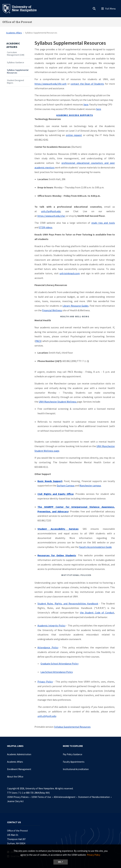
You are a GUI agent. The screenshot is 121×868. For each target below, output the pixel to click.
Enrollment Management (19, 769)
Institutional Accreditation (76, 769)
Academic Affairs (14, 33)
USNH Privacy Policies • (19, 797)
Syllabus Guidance (16, 62)
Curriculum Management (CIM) (16, 54)
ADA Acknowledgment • (66, 797)
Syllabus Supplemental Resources (18, 71)
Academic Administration (19, 754)
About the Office (15, 777)
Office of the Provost (17, 22)
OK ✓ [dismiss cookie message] (61, 862)
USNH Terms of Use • (42, 797)
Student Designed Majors (15, 82)
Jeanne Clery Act (15, 801)
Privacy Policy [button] (94, 855)
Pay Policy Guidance (73, 754)
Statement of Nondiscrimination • (95, 797)
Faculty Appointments (74, 762)
